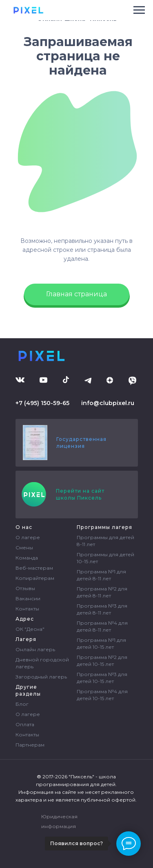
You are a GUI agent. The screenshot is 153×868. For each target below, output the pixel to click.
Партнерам (30, 745)
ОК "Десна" (30, 629)
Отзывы (25, 588)
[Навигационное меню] (139, 10)
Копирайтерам (35, 578)
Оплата (25, 724)
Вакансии (28, 598)
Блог (22, 704)
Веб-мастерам (34, 568)
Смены (24, 547)
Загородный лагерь (41, 677)
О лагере (28, 537)
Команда (27, 558)
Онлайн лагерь (35, 649)
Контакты (27, 609)
